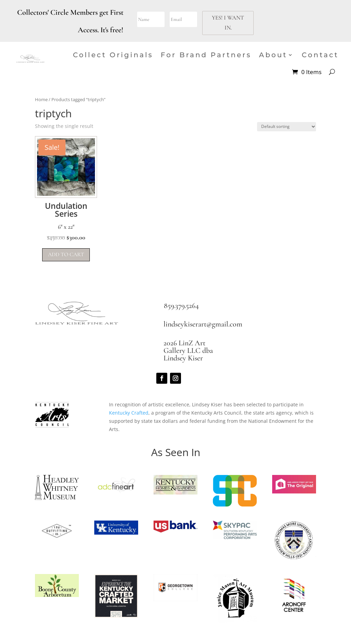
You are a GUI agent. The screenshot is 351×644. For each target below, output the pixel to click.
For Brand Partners (206, 55)
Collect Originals (113, 55)
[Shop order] (287, 127)
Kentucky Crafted (129, 413)
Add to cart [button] (66, 254)
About (273, 55)
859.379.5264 (181, 306)
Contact (320, 55)
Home (41, 99)
